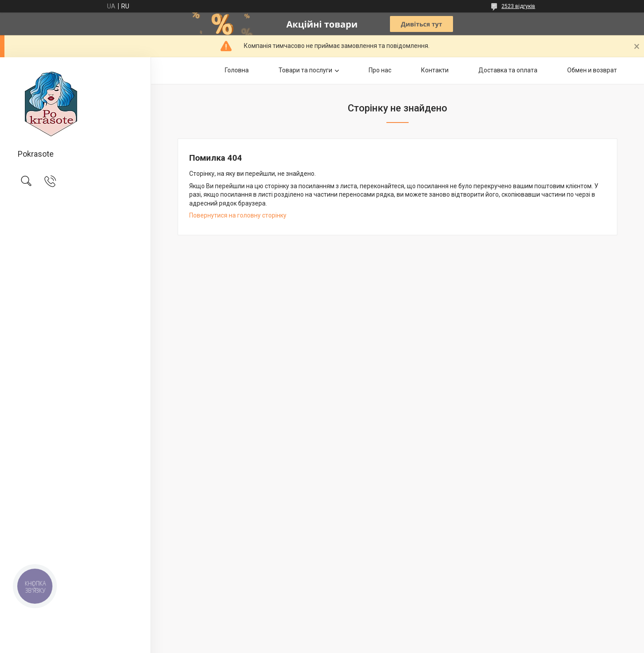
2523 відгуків (518, 6)
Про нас (380, 70)
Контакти (435, 70)
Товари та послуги (305, 70)
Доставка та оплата (508, 70)
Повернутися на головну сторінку (238, 215)
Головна (237, 70)
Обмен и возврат (592, 70)
